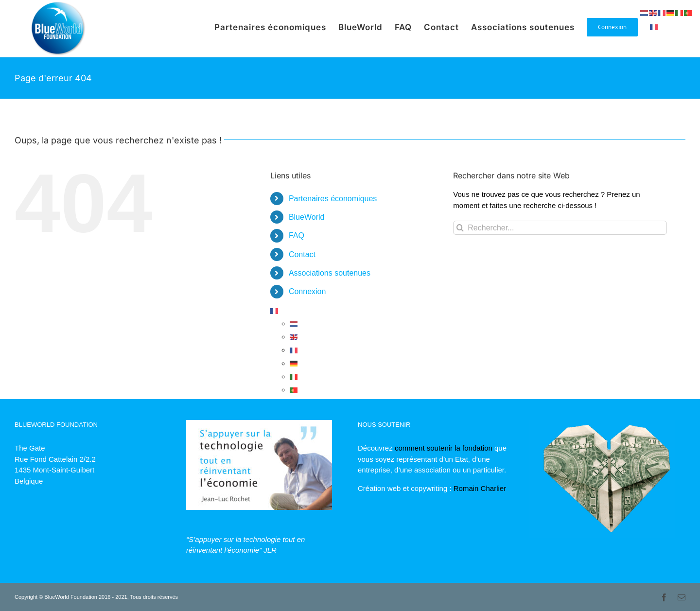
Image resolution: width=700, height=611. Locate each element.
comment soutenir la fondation (444, 448)
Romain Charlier (480, 488)
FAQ (297, 236)
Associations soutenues (330, 273)
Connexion (307, 291)
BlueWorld (307, 217)
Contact (302, 254)
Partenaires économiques (333, 199)
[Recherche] (460, 228)
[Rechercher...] (560, 228)
